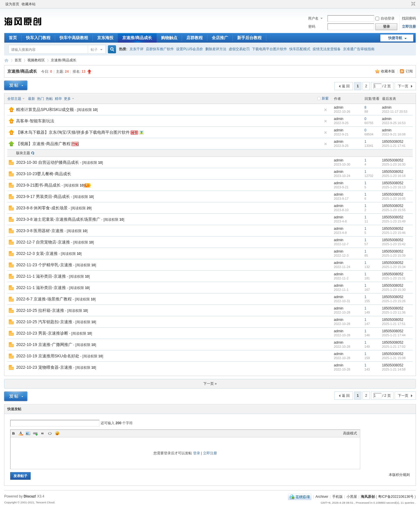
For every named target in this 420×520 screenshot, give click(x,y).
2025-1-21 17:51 (394, 324)
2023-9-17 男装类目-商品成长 (43, 196)
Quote (43, 433)
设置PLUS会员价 (189, 49)
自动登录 (385, 18)
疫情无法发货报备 (327, 49)
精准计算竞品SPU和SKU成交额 (45, 109)
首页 (13, 38)
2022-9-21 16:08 (394, 134)
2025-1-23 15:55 (394, 210)
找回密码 (409, 18)
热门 (41, 99)
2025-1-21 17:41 (394, 146)
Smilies (57, 433)
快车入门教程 (38, 38)
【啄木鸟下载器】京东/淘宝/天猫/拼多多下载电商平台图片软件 (73, 132)
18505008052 (393, 142)
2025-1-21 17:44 (394, 335)
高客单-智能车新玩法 (35, 121)
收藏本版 (388, 71)
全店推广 (220, 38)
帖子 (94, 50)
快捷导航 (395, 38)
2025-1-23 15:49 (394, 221)
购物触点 (169, 38)
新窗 (325, 98)
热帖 (49, 99)
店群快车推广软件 (160, 49)
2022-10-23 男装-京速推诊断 (42, 333)
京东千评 (136, 49)
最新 (32, 99)
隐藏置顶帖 (325, 110)
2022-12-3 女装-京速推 (37, 253)
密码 (312, 27)
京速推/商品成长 (137, 38)
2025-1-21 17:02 (394, 347)
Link (35, 433)
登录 (197, 453)
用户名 (313, 18)
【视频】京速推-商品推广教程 (43, 144)
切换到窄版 (413, 4)
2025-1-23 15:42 (394, 244)
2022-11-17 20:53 (395, 112)
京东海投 (105, 38)
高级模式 (350, 433)
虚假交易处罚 (239, 49)
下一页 (403, 86)
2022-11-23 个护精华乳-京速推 (44, 265)
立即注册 (409, 27)
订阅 (409, 71)
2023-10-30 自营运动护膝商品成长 (48, 162)
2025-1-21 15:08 (394, 358)
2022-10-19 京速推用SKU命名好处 (48, 356)
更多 (67, 99)
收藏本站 (29, 4)
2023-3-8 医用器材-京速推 (40, 231)
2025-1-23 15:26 (394, 301)
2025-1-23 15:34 (394, 267)
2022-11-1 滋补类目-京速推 (41, 276)
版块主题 (23, 153)
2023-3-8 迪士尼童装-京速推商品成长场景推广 (58, 219)
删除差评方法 (216, 49)
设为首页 (12, 4)
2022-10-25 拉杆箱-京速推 (40, 310)
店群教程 (195, 38)
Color (21, 433)
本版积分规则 (399, 475)
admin (339, 107)
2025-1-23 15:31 (394, 278)
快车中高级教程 (74, 38)
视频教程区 (36, 60)
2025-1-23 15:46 (394, 233)
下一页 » (210, 384)
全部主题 (14, 99)
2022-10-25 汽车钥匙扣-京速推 (44, 322)
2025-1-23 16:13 (394, 187)
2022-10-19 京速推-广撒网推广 (44, 345)
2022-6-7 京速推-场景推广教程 (44, 299)
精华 (58, 99)
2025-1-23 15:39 (394, 255)
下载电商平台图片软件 (269, 49)
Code (50, 433)
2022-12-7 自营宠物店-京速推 (43, 242)
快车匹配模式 (300, 49)
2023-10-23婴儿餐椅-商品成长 (43, 174)
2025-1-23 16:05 (394, 199)
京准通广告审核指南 (359, 49)
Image (28, 433)
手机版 (337, 497)
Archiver (322, 497)
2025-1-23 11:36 (394, 312)
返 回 (346, 86)
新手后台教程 (249, 38)
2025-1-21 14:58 (394, 369)
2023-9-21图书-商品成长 (38, 185)
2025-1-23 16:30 (394, 164)
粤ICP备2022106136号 (396, 497)
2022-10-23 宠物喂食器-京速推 (44, 367)
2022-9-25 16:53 (394, 123)
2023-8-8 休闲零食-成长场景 (42, 208)
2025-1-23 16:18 (394, 176)
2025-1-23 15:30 (394, 290)
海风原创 (6, 60)
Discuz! (30, 496)
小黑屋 (352, 497)
